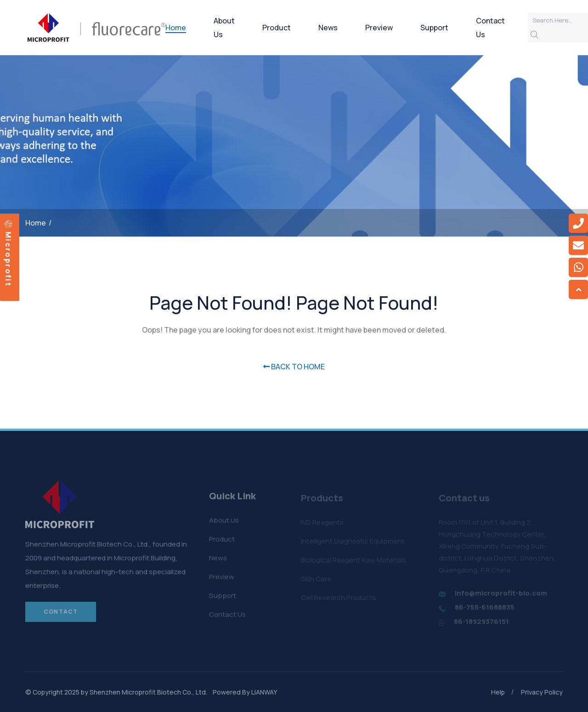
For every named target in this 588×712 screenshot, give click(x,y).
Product (277, 28)
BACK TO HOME (294, 367)
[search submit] (534, 35)
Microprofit (8, 254)
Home (176, 28)
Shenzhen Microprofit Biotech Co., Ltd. (148, 692)
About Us (224, 28)
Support (434, 28)
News (328, 28)
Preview (379, 28)
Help (498, 692)
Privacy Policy (542, 692)
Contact (61, 615)
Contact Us (490, 28)
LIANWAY (264, 692)
